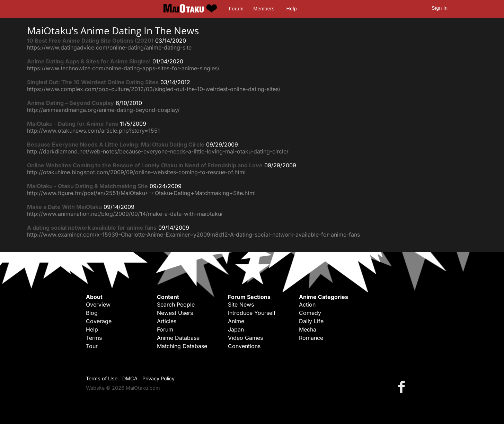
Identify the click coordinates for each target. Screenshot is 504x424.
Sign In (440, 8)
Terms (94, 338)
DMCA (130, 378)
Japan (236, 329)
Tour (92, 346)
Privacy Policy (158, 378)
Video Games (245, 338)
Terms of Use (102, 378)
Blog (92, 313)
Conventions (244, 346)
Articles (167, 321)
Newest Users (175, 313)
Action (307, 304)
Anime (236, 321)
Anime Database (178, 338)
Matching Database (182, 346)
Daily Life (311, 321)
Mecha (308, 329)
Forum (236, 9)
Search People (176, 304)
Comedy (310, 313)
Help (292, 9)
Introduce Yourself (252, 313)
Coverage (99, 321)
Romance (311, 338)
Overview (98, 304)
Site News (241, 304)
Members (264, 9)
